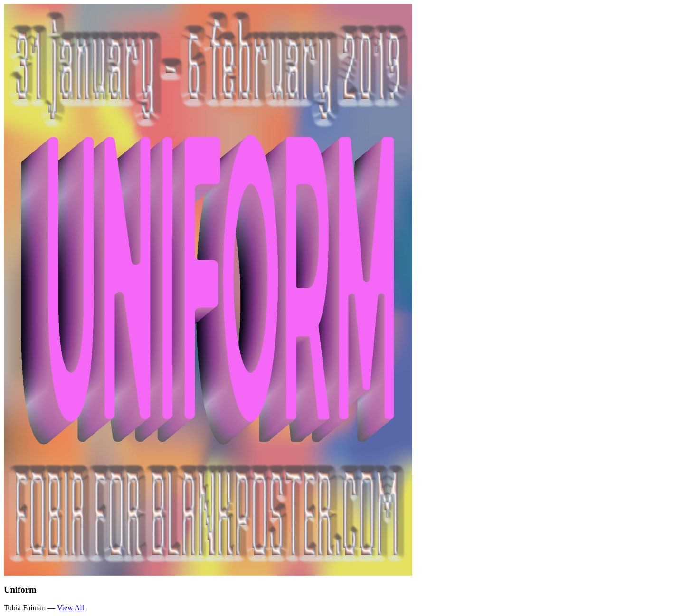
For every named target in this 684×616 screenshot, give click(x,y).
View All (71, 608)
